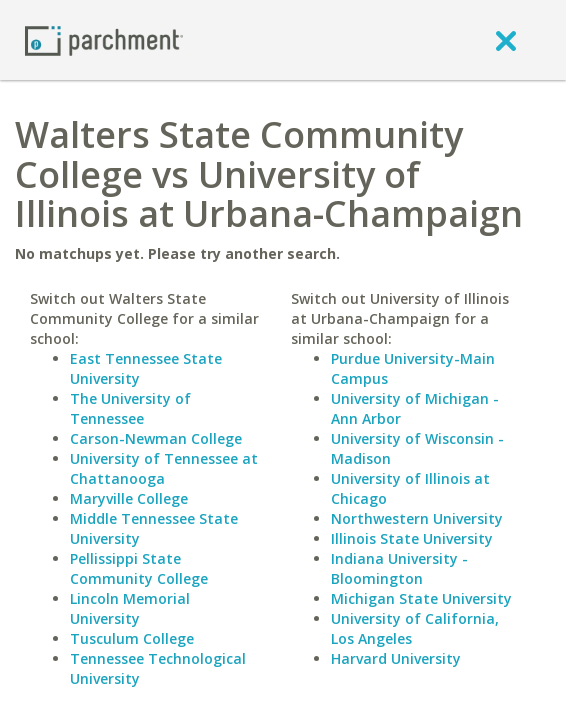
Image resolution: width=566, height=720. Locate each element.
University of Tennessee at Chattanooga (164, 468)
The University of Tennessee (130, 408)
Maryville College (129, 498)
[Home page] (104, 39)
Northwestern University (417, 518)
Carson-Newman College (156, 438)
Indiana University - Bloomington (399, 568)
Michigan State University (421, 598)
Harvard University (396, 658)
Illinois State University (412, 538)
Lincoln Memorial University (130, 608)
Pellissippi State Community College (139, 568)
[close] (506, 40)
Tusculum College (132, 638)
